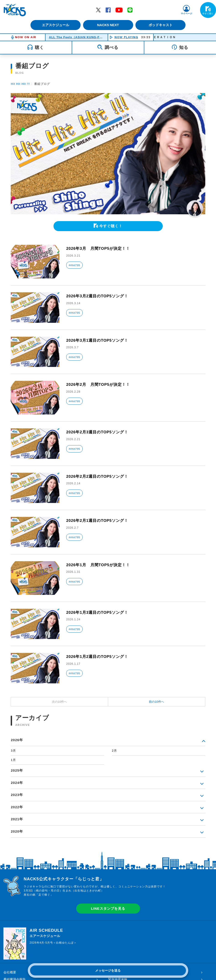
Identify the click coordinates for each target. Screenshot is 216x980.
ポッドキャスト (161, 25)
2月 (114, 751)
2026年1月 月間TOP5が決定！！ (100, 565)
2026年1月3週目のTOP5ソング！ (99, 612)
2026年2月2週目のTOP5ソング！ (99, 476)
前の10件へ (156, 702)
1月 (13, 760)
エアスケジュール (55, 25)
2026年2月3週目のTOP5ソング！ (99, 432)
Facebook (108, 10)
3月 (13, 751)
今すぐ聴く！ (111, 226)
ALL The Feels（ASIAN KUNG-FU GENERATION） (88, 37)
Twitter (98, 10)
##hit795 (74, 265)
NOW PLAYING (126, 37)
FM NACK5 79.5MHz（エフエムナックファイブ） (15, 10)
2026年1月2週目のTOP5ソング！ (99, 657)
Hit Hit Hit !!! (20, 84)
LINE (130, 10)
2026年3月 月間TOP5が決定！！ (100, 248)
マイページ (186, 14)
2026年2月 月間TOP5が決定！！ (100, 384)
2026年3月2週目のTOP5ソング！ (99, 296)
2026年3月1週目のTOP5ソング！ (99, 340)
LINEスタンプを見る (108, 908)
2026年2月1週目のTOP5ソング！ (99, 520)
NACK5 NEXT (108, 25)
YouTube (119, 10)
